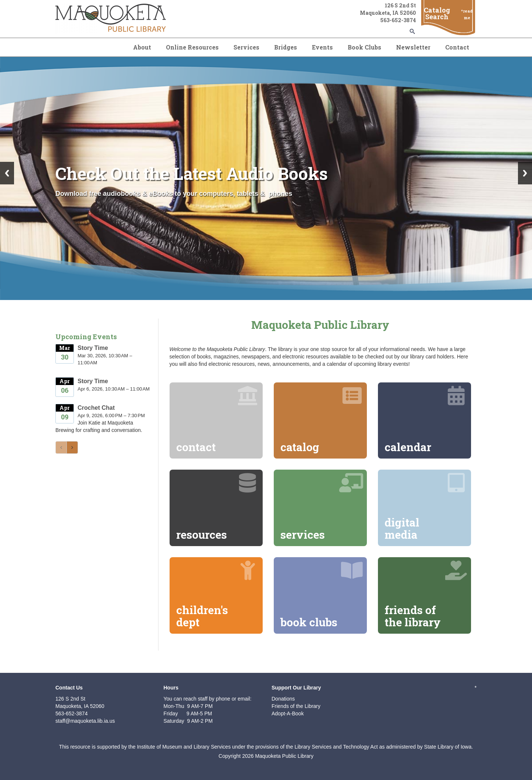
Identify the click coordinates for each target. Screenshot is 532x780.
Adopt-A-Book (288, 713)
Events (322, 47)
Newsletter (413, 47)
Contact (457, 47)
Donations (283, 699)
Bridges (286, 47)
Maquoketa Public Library (284, 756)
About (142, 47)
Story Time (93, 348)
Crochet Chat (96, 408)
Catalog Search (437, 13)
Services (246, 47)
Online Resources (192, 47)
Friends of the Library (296, 706)
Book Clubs (364, 47)
